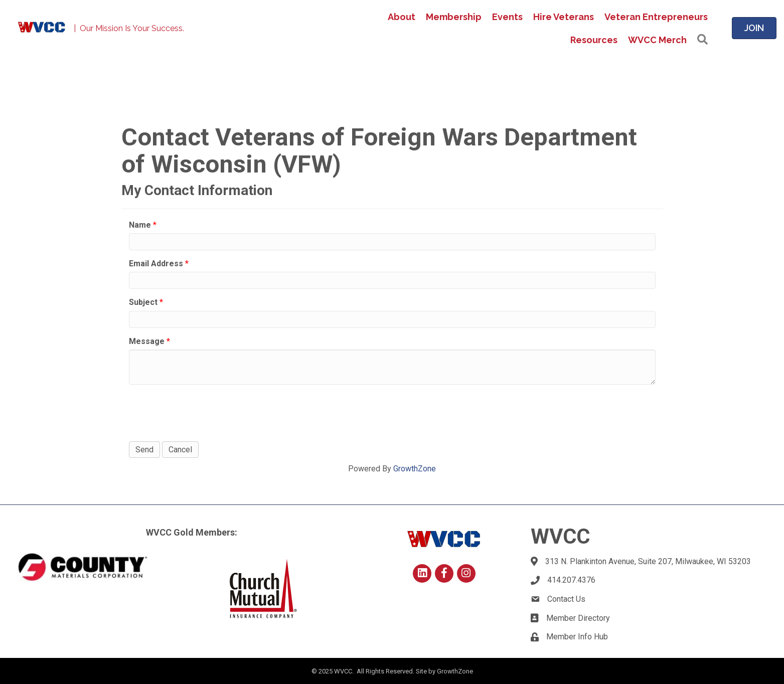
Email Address (156, 264)
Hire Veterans (564, 17)
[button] (702, 40)
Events (507, 17)
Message (147, 341)
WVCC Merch (657, 40)
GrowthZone (415, 469)
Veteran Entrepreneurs (656, 17)
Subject (143, 302)
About (402, 17)
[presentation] (205, 412)
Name (140, 225)
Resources (594, 40)
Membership (454, 17)
